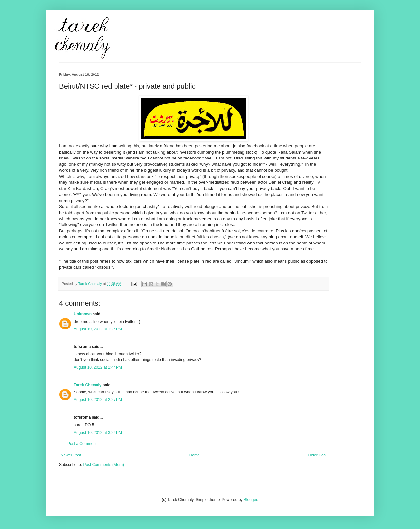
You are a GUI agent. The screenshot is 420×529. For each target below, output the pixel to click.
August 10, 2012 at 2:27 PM (98, 400)
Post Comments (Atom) (104, 465)
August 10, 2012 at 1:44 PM (98, 367)
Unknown (83, 314)
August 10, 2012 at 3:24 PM (98, 433)
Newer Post (71, 455)
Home (195, 455)
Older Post (317, 455)
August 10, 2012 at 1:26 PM (98, 329)
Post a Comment (82, 444)
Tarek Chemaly (88, 385)
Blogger (251, 500)
